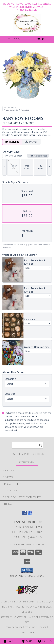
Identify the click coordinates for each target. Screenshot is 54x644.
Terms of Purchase (36, 627)
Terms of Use (27, 632)
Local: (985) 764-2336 (27, 537)
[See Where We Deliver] (27, 462)
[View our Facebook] (24, 514)
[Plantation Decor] (27, 31)
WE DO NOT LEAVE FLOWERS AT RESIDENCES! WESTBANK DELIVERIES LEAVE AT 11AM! (27, 7)
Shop (14, 39)
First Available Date (38, 156)
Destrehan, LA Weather (14, 617)
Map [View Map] (27, 641)
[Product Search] (28, 445)
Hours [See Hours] (45, 641)
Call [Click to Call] (9, 641)
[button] (27, 570)
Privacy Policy (14, 627)
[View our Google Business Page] (30, 514)
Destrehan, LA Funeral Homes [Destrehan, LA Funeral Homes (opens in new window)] (18, 602)
